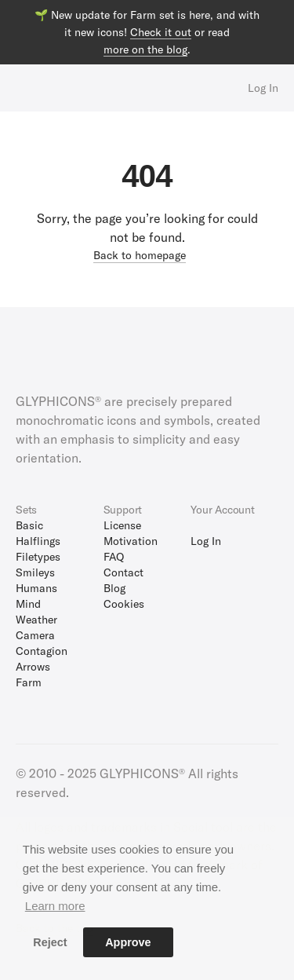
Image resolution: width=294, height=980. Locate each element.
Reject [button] (50, 942)
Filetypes (38, 556)
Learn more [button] (55, 906)
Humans (36, 588)
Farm (29, 682)
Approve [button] (128, 942)
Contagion (42, 651)
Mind (28, 603)
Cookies (124, 603)
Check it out (161, 32)
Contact (123, 572)
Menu (22, 88)
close (279, 15)
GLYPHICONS (85, 88)
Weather (36, 619)
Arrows (33, 666)
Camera (35, 635)
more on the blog (145, 49)
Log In (263, 88)
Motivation (131, 541)
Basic (29, 525)
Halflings (38, 541)
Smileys (35, 572)
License (122, 525)
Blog (114, 588)
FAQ (114, 556)
